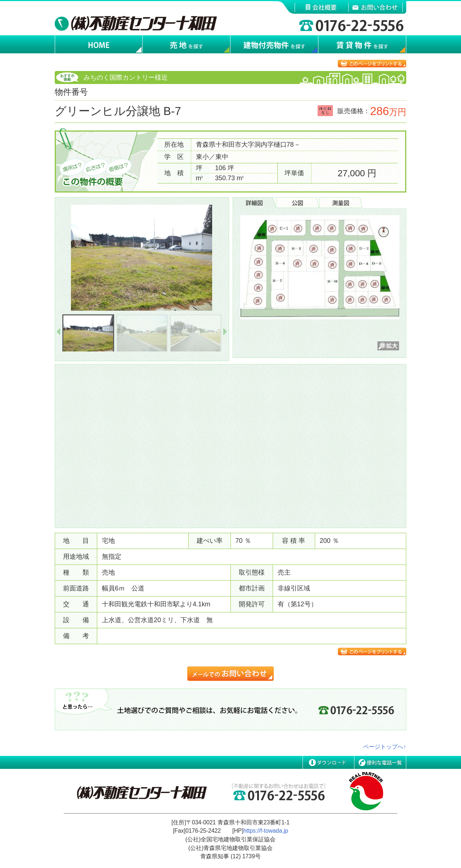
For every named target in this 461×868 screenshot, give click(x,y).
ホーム (99, 45)
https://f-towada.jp (266, 831)
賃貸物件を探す (362, 45)
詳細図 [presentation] (254, 203)
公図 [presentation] (297, 203)
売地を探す (187, 45)
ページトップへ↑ (385, 747)
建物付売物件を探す (274, 45)
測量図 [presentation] (341, 203)
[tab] (254, 203)
